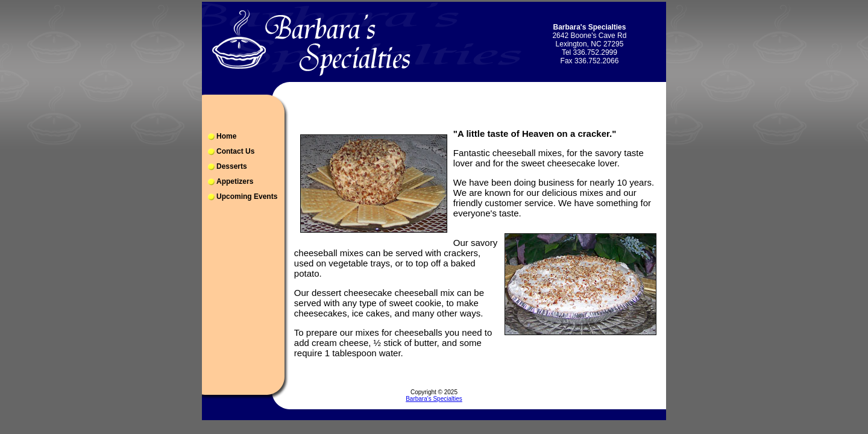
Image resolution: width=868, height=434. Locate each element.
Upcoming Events (247, 197)
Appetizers (235, 181)
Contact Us (235, 151)
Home (226, 136)
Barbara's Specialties (434, 399)
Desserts (232, 166)
